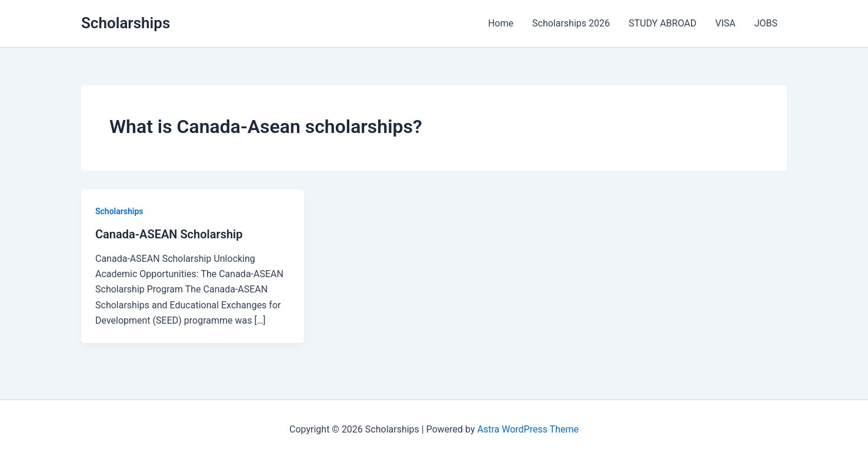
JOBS (766, 23)
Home (501, 23)
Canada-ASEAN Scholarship (169, 234)
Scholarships (126, 23)
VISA (725, 23)
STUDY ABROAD (662, 23)
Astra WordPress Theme (528, 429)
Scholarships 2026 (571, 23)
